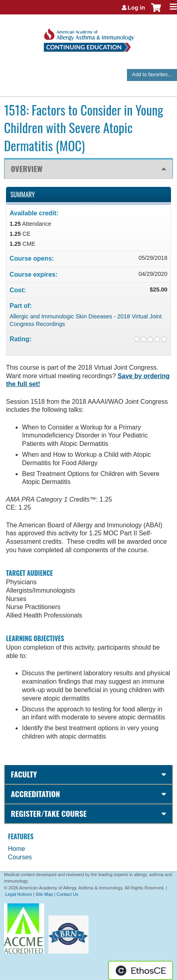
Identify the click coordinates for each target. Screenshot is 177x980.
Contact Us (67, 894)
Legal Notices (19, 894)
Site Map (44, 894)
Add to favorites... (152, 74)
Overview (27, 169)
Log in (136, 8)
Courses (20, 857)
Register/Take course (49, 813)
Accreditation (35, 794)
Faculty (24, 774)
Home (17, 849)
